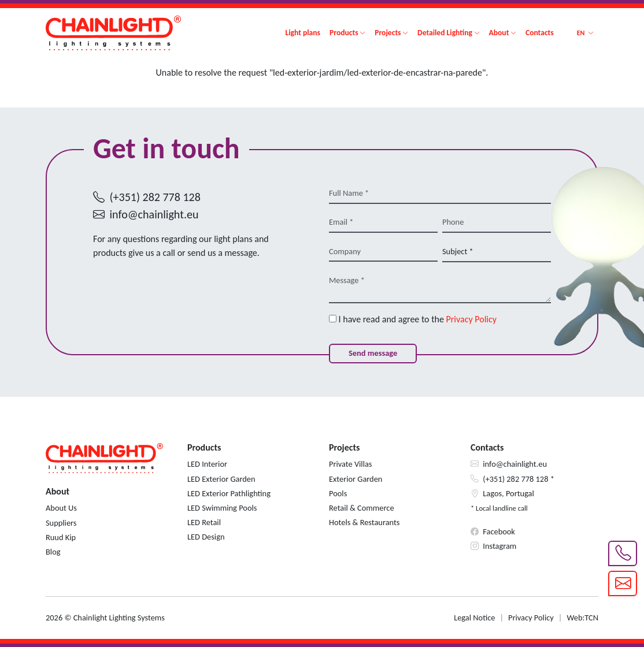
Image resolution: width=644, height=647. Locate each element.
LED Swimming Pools (222, 508)
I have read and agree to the (413, 319)
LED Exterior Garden (221, 479)
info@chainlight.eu (154, 214)
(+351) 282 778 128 (155, 197)
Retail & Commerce (362, 508)
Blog (53, 552)
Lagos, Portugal (508, 493)
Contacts (540, 33)
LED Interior (207, 464)
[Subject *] (497, 252)
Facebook (499, 531)
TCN (591, 618)
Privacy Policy (472, 319)
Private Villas (350, 464)
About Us (61, 508)
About (499, 33)
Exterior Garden (356, 479)
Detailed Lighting (445, 33)
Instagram (499, 546)
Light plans (303, 33)
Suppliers (61, 523)
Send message (373, 353)
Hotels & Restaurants (364, 522)
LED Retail (204, 522)
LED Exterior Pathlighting (229, 493)
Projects (388, 33)
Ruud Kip (61, 537)
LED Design (206, 537)
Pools (338, 493)
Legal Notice (474, 618)
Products (344, 33)
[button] (585, 33)
